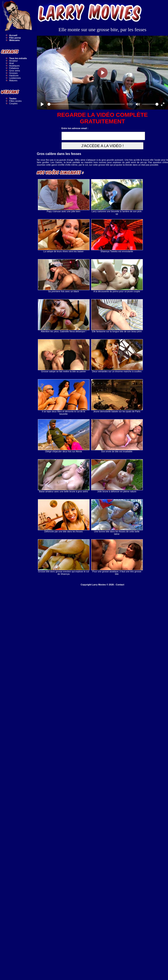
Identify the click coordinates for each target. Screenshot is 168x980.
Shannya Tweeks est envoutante (117, 236)
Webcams (14, 40)
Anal (11, 63)
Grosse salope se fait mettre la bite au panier (64, 356)
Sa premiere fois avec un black (64, 276)
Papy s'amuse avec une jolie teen (64, 196)
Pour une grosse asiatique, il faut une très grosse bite (117, 557)
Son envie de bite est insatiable (117, 436)
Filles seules (15, 101)
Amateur (14, 61)
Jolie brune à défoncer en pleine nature (117, 476)
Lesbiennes (15, 78)
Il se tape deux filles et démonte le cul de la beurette (64, 397)
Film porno (15, 38)
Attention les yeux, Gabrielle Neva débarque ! (64, 316)
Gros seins (15, 71)
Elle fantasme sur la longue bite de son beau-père (117, 316)
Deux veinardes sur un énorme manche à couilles (117, 356)
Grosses (13, 73)
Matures (13, 80)
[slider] (86, 104)
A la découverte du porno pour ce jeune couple (117, 276)
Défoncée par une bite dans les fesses (64, 516)
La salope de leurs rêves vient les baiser (64, 236)
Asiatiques (14, 66)
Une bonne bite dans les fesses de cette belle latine (117, 517)
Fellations (14, 68)
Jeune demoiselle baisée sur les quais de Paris (117, 396)
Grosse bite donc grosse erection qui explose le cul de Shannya (64, 557)
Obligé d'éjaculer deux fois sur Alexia (64, 436)
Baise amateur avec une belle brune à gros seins (64, 476)
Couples (13, 103)
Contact (120, 585)
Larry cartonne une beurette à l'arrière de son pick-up (117, 197)
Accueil (13, 35)
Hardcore (14, 76)
